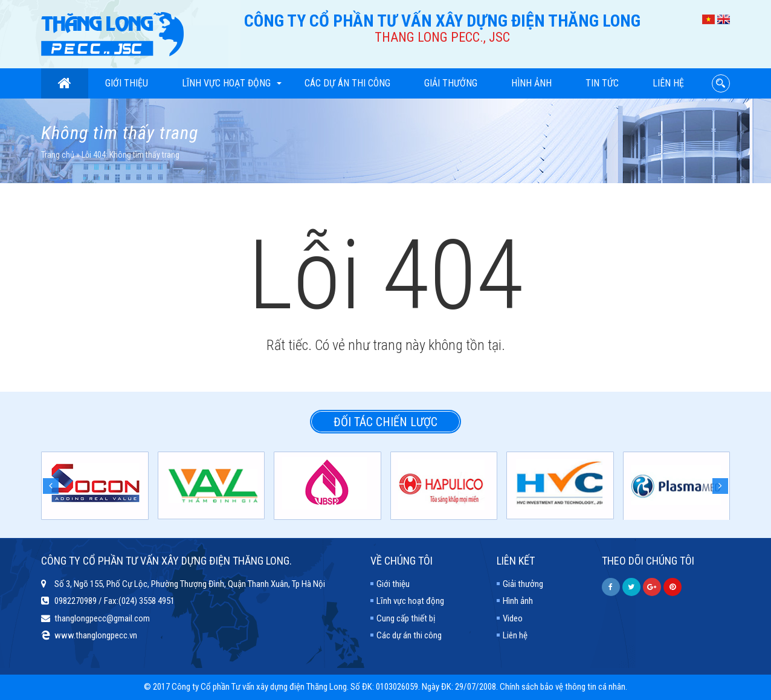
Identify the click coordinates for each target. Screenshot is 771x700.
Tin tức (602, 83)
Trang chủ (58, 155)
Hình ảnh (531, 83)
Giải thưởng (451, 83)
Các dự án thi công (347, 83)
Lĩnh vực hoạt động (232, 83)
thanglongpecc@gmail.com (102, 618)
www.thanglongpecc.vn (96, 635)
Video (513, 618)
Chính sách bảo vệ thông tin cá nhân (563, 687)
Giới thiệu (127, 83)
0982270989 (76, 601)
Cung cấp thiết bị (406, 618)
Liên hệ (668, 83)
